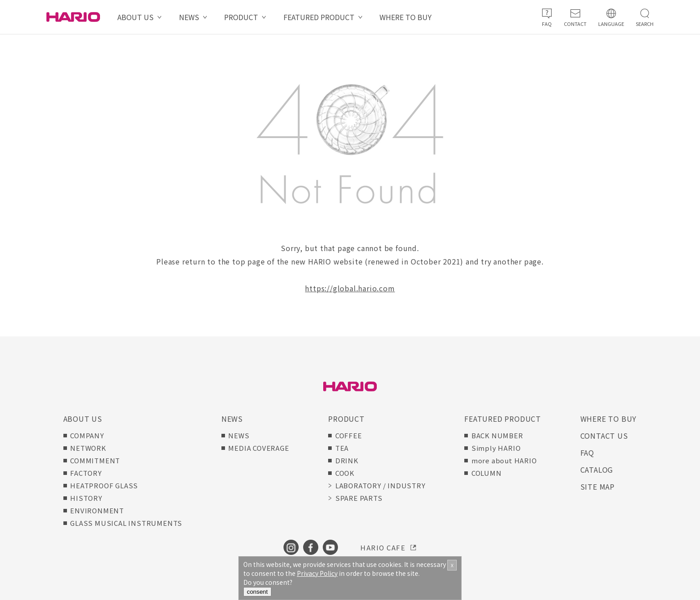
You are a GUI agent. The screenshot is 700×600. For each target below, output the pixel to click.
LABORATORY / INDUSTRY (380, 485)
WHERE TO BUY (406, 17)
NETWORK (88, 448)
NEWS (189, 17)
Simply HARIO (496, 448)
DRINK (347, 460)
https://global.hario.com (350, 288)
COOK (345, 473)
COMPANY (87, 435)
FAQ (587, 453)
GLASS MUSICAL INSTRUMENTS (126, 523)
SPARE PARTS (359, 498)
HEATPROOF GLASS (104, 485)
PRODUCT (241, 17)
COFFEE (349, 435)
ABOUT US (135, 17)
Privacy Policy (317, 573)
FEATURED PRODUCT (319, 17)
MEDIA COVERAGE (258, 448)
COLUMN (487, 473)
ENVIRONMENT (97, 510)
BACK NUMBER (497, 435)
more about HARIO (504, 460)
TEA (342, 448)
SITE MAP (598, 487)
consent (257, 592)
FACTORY (86, 473)
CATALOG (597, 470)
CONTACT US (604, 436)
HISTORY (86, 498)
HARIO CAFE (383, 548)
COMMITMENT (95, 460)
